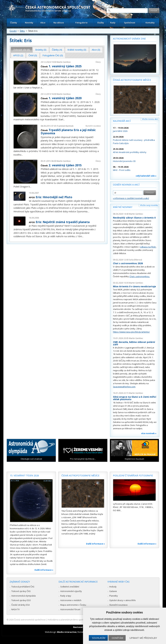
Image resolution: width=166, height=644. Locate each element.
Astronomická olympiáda (24, 596)
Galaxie (113, 591)
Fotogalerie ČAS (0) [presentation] (53, 55)
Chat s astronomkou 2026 (128, 263)
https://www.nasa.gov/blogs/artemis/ (131, 332)
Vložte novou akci (150, 119)
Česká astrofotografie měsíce (132, 80)
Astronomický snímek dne (129, 39)
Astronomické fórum (70, 609)
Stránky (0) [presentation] (41, 50)
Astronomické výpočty (71, 591)
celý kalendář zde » (146, 176)
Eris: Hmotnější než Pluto (54, 197)
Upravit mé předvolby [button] (143, 638)
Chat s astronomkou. (140, 276)
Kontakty (150, 23)
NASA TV (15, 609)
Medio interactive (67, 632)
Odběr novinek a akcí (126, 185)
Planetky (114, 596)
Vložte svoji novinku (149, 205)
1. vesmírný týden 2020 (65, 98)
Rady (113, 23)
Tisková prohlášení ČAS (23, 587)
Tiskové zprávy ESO (21, 600)
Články (14, 23)
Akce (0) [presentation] (96, 50)
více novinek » (149, 433)
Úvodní (13, 31)
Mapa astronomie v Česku (73, 605)
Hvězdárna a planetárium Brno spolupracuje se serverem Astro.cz (80, 620)
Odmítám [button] (117, 638)
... (43, 88)
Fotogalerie (81, 23)
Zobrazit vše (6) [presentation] (22, 50)
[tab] (22, 50)
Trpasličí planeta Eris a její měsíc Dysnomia (68, 132)
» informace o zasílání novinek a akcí (131, 198)
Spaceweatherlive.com (124, 387)
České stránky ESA (21, 605)
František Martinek (65, 126)
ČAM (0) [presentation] (33, 55)
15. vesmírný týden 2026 (24, 475)
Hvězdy (113, 587)
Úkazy (98, 62)
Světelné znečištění (70, 587)
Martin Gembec (64, 62)
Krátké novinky (123, 207)
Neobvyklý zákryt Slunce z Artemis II (134, 218)
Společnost (130, 23)
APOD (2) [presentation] (18, 55)
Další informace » (44, 570)
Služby (101, 23)
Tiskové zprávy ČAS (21, 591)
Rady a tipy (66, 596)
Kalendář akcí (122, 121)
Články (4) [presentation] (57, 50)
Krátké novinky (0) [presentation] (77, 50)
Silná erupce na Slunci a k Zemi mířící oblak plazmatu (135, 398)
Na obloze (59, 23)
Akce (43, 23)
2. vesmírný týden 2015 (65, 165)
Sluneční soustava (93, 126)
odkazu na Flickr (148, 247)
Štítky (22, 31)
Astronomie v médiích (71, 600)
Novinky (29, 23)
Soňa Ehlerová (136, 260)
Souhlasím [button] (99, 638)
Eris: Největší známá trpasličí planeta (63, 222)
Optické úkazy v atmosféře (122, 600)
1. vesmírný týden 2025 (65, 66)
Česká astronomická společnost (30, 620)
